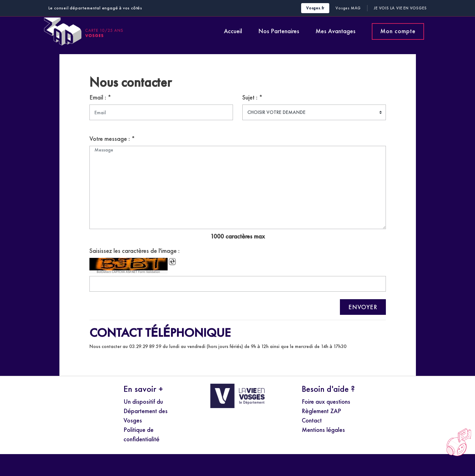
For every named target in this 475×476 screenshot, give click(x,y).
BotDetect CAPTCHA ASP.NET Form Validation (128, 272)
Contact (312, 420)
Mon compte (398, 31)
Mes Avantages (336, 31)
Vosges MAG (348, 8)
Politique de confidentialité (141, 434)
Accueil (233, 31)
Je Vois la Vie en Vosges (400, 8)
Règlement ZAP (321, 411)
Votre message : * (112, 139)
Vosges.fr (315, 8)
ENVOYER (363, 307)
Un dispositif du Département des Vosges (146, 411)
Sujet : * (253, 97)
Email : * (100, 97)
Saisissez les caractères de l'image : (134, 251)
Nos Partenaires (279, 31)
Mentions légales (323, 430)
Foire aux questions (326, 402)
